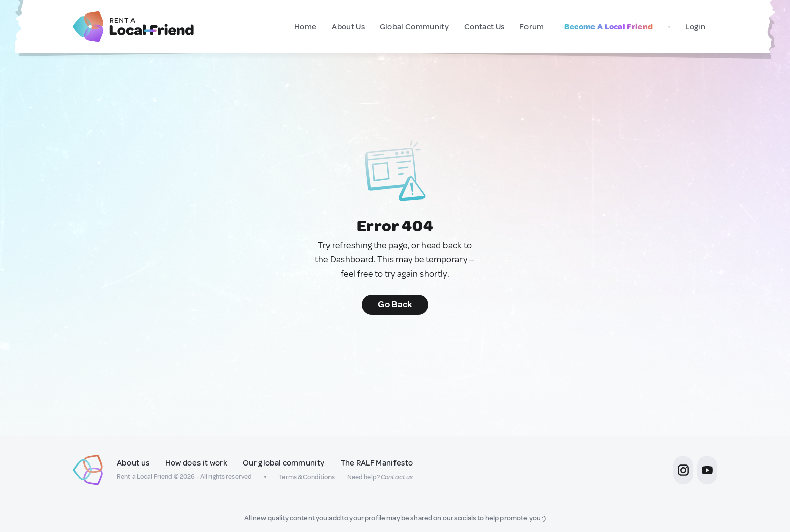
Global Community (414, 27)
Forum (532, 27)
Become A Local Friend (609, 27)
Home (305, 27)
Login (695, 27)
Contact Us (484, 27)
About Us (348, 27)
